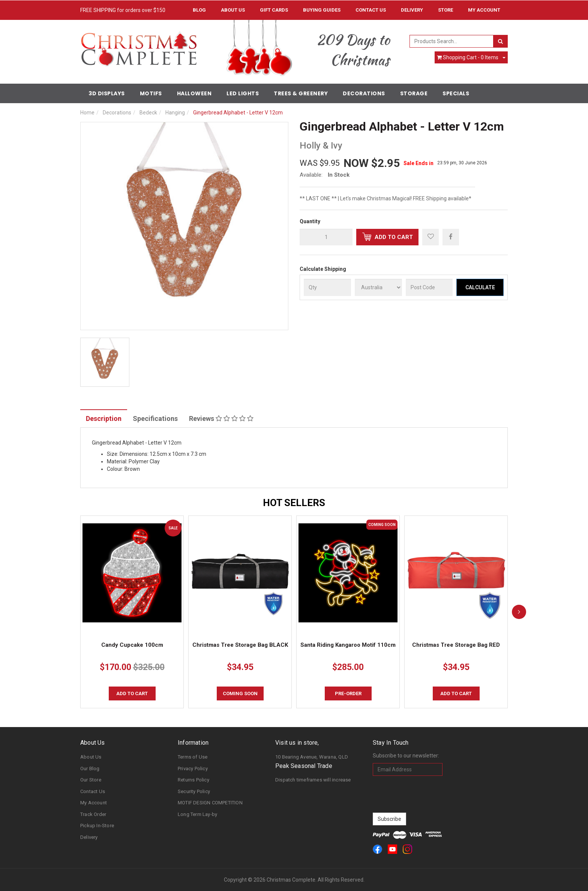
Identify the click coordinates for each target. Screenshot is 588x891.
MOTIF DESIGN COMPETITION (210, 803)
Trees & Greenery (301, 93)
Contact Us (371, 10)
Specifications (155, 418)
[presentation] (430, 794)
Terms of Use (193, 757)
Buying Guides (322, 10)
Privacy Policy (193, 769)
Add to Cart (388, 237)
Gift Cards (274, 10)
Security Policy (194, 791)
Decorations (364, 93)
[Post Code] (429, 287)
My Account (94, 803)
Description (104, 418)
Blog (199, 10)
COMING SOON (240, 693)
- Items (468, 57)
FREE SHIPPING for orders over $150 (123, 10)
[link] (377, 849)
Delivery (412, 10)
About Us (233, 10)
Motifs (151, 93)
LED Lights (243, 93)
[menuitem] (451, 237)
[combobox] (452, 41)
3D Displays (107, 93)
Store (445, 10)
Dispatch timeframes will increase (313, 780)
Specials (456, 93)
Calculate (480, 287)
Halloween (194, 93)
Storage (414, 93)
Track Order (93, 814)
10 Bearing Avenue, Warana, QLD (312, 757)
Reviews (221, 418)
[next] (519, 612)
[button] (430, 237)
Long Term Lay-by (197, 814)
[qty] (326, 237)
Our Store (91, 780)
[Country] (378, 287)
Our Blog (90, 769)
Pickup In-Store (97, 826)
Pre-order (348, 693)
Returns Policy (193, 780)
